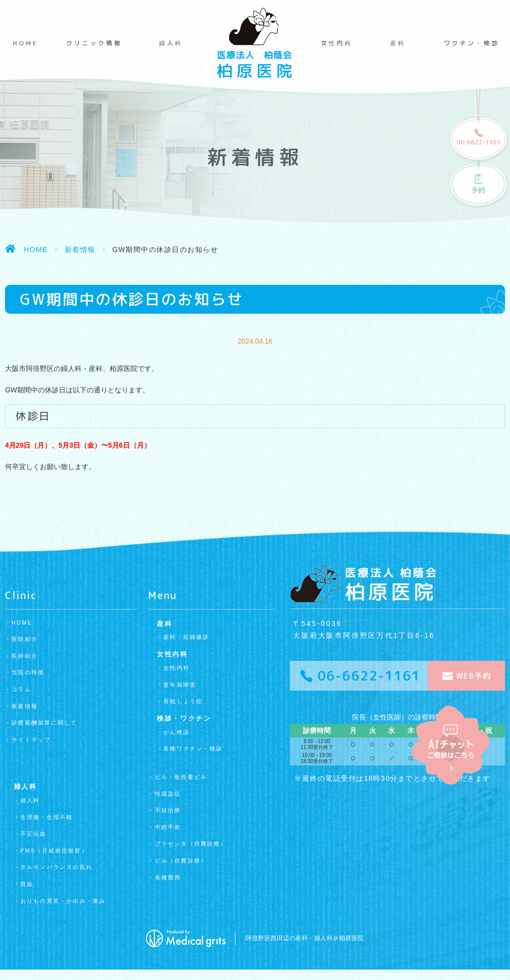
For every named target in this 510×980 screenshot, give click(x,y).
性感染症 (168, 794)
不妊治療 (168, 810)
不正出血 (34, 834)
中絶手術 (168, 827)
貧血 (27, 884)
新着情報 (80, 249)
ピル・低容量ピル (181, 777)
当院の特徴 (28, 672)
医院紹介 (25, 639)
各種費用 (168, 877)
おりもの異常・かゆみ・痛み (63, 901)
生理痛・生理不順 (47, 817)
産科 (398, 43)
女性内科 (337, 43)
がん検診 (177, 732)
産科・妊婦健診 (186, 637)
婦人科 (171, 43)
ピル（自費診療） (181, 860)
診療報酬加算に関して (44, 723)
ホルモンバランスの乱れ (57, 867)
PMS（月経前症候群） (54, 851)
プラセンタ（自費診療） (191, 844)
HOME (26, 43)
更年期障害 (180, 685)
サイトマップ (31, 739)
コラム (21, 689)
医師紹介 (25, 656)
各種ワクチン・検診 (193, 748)
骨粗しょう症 (183, 701)
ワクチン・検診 (472, 43)
